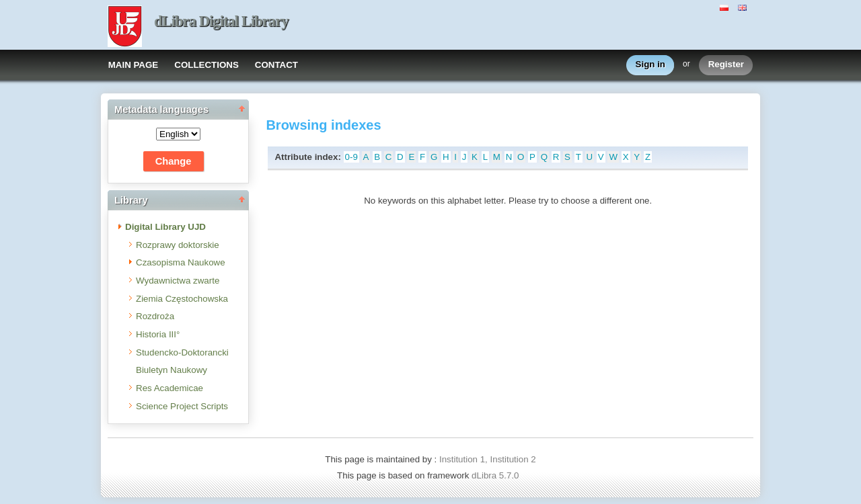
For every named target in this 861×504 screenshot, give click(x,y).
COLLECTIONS (207, 65)
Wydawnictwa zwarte (178, 281)
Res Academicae (170, 388)
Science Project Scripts (182, 406)
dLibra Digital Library (221, 21)
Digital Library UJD (165, 227)
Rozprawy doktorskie (178, 245)
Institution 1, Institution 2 (488, 459)
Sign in (650, 65)
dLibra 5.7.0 (496, 475)
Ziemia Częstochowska (182, 299)
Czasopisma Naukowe (181, 262)
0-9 (351, 157)
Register (726, 65)
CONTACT (276, 65)
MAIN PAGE (134, 65)
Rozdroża (155, 316)
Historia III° (158, 334)
